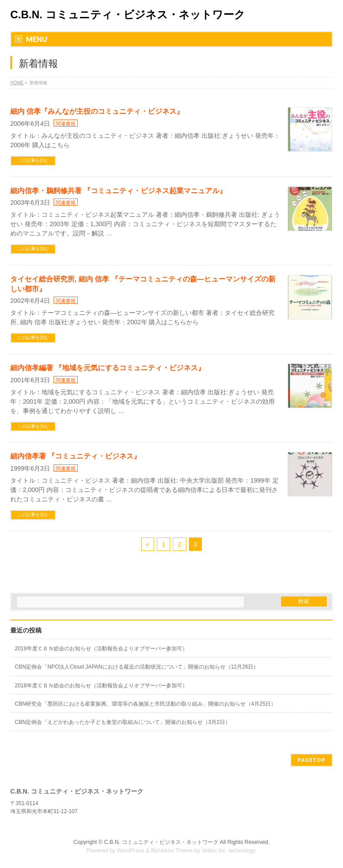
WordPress (131, 851)
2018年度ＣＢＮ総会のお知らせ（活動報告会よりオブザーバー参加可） (101, 686)
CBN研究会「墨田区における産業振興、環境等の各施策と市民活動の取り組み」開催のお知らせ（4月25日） (145, 704)
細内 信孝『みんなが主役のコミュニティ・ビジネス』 (97, 111)
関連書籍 (66, 124)
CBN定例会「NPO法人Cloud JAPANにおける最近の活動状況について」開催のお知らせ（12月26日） (137, 667)
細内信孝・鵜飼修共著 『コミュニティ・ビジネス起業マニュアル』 (118, 191)
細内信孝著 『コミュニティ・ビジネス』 (75, 456)
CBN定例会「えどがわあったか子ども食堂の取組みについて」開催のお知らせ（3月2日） (123, 722)
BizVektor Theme (172, 851)
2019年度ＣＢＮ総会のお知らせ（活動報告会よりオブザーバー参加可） (101, 649)
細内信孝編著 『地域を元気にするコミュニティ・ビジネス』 (108, 368)
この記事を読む (33, 160)
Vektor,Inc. (214, 851)
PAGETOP (312, 760)
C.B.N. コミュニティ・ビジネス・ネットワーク (128, 14)
